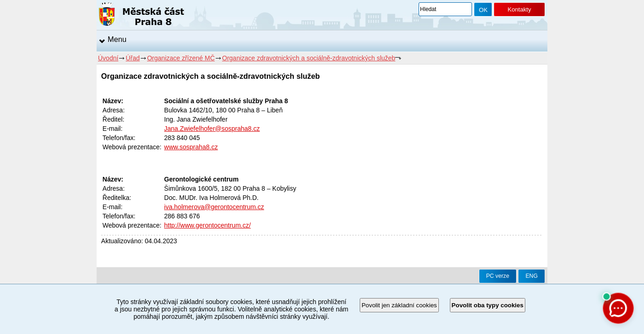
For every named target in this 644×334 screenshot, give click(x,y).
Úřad (132, 58)
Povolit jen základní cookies (399, 305)
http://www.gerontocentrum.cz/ (207, 225)
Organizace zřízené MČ (181, 58)
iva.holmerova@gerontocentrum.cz (214, 207)
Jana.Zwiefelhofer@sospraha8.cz (212, 129)
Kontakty (519, 9)
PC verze (498, 276)
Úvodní (108, 58)
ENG (532, 276)
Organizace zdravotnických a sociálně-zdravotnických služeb (309, 58)
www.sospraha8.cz (191, 147)
